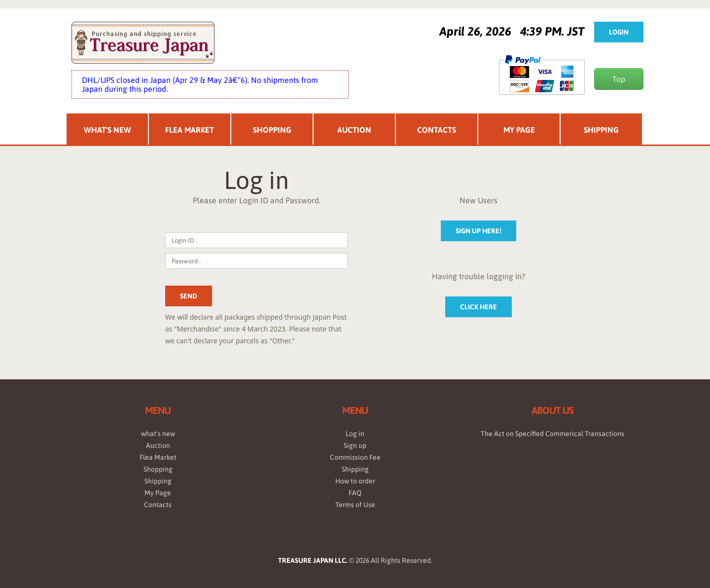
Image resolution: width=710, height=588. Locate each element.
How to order (355, 481)
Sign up (355, 445)
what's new (158, 434)
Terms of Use (355, 505)
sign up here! (479, 231)
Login (619, 32)
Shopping (272, 130)
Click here (479, 307)
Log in (355, 434)
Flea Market (190, 130)
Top (619, 79)
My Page (519, 130)
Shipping (601, 130)
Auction (354, 130)
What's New (107, 130)
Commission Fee (355, 457)
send (189, 296)
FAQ (355, 493)
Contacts (437, 130)
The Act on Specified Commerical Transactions (552, 434)
